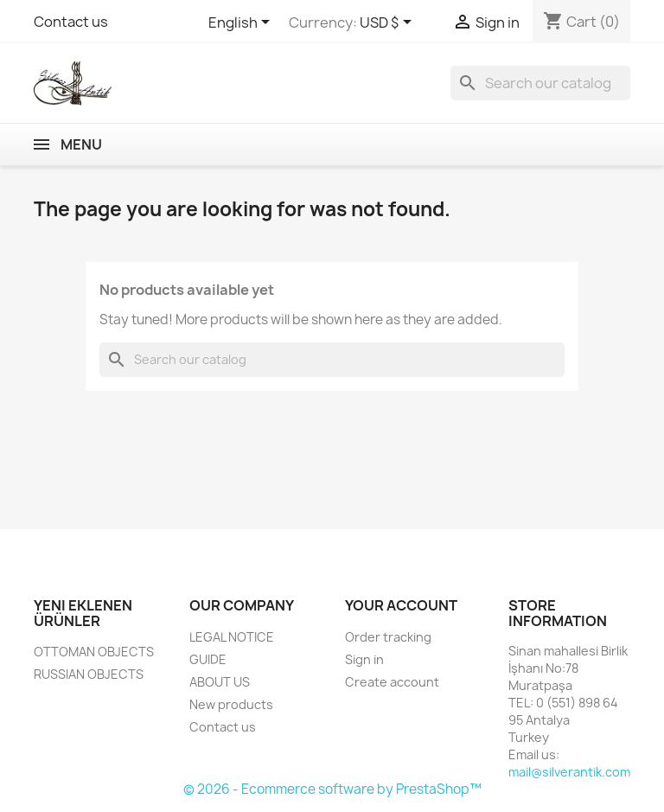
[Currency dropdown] (389, 23)
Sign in (364, 659)
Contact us (71, 22)
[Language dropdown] (242, 23)
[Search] (540, 83)
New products (231, 704)
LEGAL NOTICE (232, 637)
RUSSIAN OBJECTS (89, 674)
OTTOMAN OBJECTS (94, 652)
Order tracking (388, 637)
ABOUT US (220, 682)
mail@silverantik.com (569, 772)
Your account (401, 605)
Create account (392, 682)
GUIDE (208, 659)
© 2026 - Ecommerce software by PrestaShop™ (332, 789)
